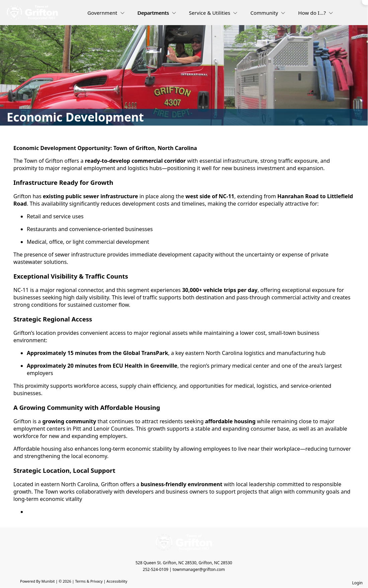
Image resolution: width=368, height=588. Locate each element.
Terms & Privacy (89, 581)
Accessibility (117, 581)
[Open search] (350, 15)
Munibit (48, 581)
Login (357, 583)
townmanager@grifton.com (199, 569)
